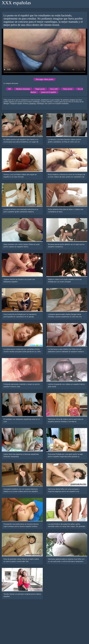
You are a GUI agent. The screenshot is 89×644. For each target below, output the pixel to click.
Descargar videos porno (44, 79)
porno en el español (49, 92)
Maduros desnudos (23, 89)
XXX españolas (16, 3)
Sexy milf (54, 89)
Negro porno (40, 89)
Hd (10, 89)
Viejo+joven (68, 89)
